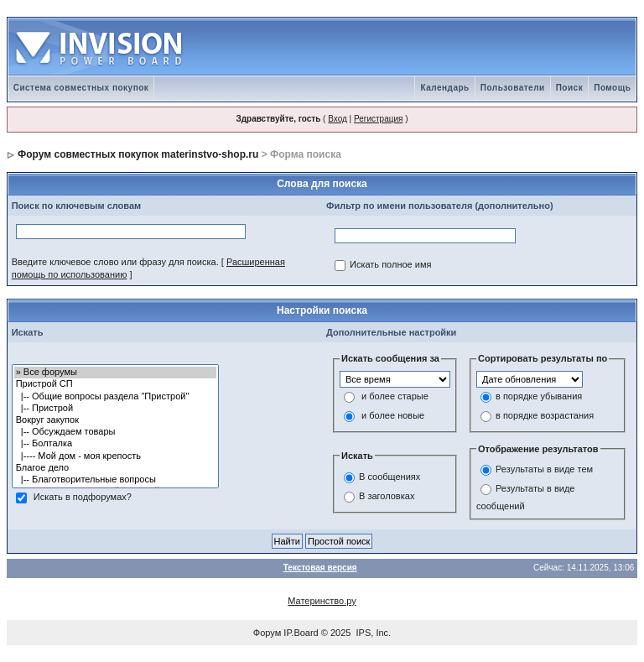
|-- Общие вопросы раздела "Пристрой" (115, 397)
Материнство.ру (322, 601)
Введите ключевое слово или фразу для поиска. (115, 262)
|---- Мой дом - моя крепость (115, 456)
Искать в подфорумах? (83, 498)
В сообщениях (390, 477)
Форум (267, 633)
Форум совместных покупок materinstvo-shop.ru (138, 154)
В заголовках (387, 496)
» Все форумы (115, 373)
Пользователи (513, 88)
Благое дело (115, 468)
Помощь (612, 88)
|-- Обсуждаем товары (115, 432)
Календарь (444, 88)
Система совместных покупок (81, 88)
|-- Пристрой (115, 409)
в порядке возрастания (545, 415)
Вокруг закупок (115, 420)
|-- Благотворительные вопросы (115, 480)
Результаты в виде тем (544, 470)
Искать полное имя (390, 265)
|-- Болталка (115, 444)
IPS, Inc (373, 633)
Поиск (570, 88)
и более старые (395, 396)
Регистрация (378, 119)
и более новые (393, 415)
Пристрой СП (115, 384)
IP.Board (301, 633)
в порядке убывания (539, 396)
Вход (338, 119)
